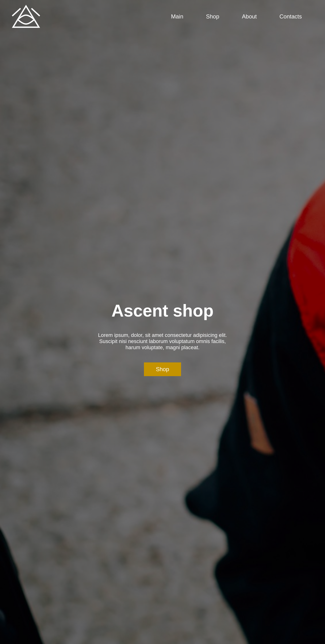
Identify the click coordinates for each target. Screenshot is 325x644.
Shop (213, 16)
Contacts (291, 16)
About (249, 16)
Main (177, 16)
